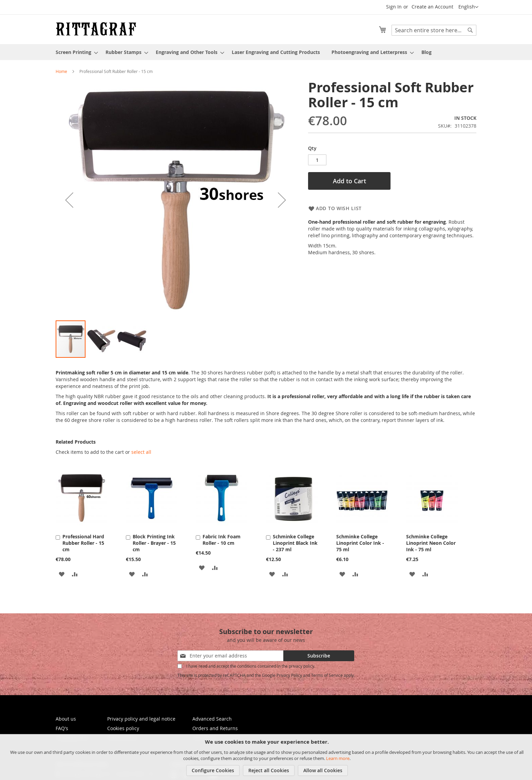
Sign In (394, 7)
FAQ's (62, 726)
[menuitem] (75, 52)
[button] (468, 7)
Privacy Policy (289, 673)
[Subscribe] (319, 653)
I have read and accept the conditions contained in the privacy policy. (251, 664)
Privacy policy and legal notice (141, 716)
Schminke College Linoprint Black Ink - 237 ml (295, 541)
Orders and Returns (215, 726)
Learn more (338, 758)
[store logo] (96, 29)
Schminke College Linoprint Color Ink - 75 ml (360, 541)
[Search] (470, 30)
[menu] (266, 52)
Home (61, 71)
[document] (267, 757)
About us (66, 716)
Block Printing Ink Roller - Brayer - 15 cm (154, 541)
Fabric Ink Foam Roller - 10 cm (222, 537)
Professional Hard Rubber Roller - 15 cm (83, 541)
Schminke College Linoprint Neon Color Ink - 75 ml (431, 541)
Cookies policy (123, 726)
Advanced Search (212, 716)
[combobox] (434, 30)
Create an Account (432, 7)
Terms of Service (327, 673)
